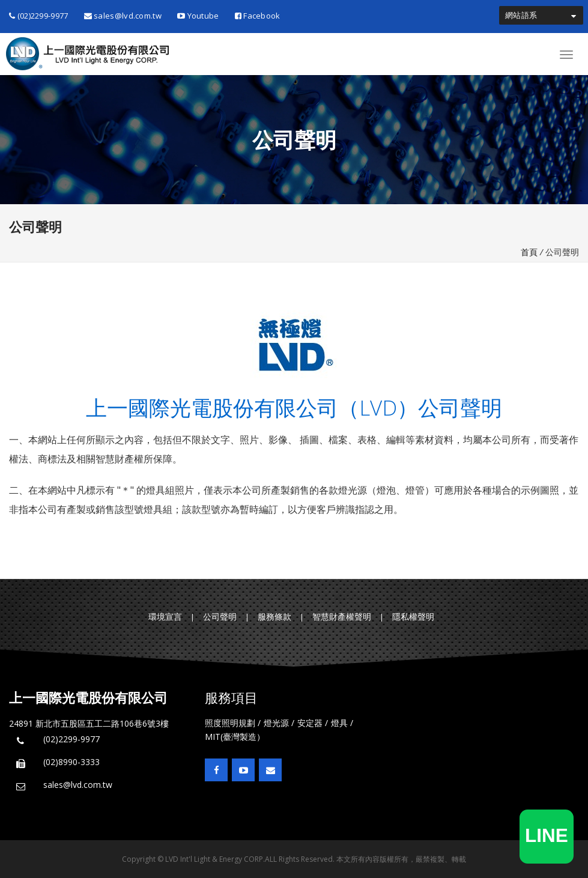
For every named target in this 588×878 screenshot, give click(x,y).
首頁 (529, 252)
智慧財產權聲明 (342, 616)
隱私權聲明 (413, 616)
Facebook (258, 16)
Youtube (198, 16)
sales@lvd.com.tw (123, 16)
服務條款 (274, 616)
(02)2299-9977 (39, 16)
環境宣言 (165, 616)
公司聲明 (220, 616)
